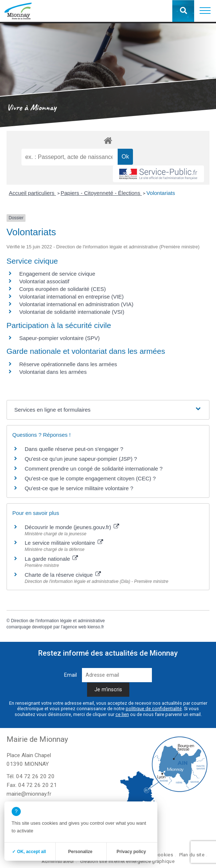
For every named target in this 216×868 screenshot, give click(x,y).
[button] (205, 11)
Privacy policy (131, 852)
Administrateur (58, 861)
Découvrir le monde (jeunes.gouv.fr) (72, 527)
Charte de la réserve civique (63, 575)
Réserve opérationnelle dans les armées (68, 364)
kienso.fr (96, 627)
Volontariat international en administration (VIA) (76, 304)
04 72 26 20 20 (35, 776)
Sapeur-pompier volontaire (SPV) (60, 338)
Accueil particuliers (32, 193)
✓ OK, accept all (29, 852)
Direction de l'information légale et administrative (58, 621)
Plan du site (192, 855)
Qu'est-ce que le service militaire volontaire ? (79, 488)
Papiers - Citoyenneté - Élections (101, 193)
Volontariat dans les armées (53, 372)
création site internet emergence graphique (127, 861)
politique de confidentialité (154, 709)
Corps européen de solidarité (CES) (63, 289)
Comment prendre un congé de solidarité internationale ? (94, 469)
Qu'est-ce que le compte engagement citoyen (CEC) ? (90, 478)
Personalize (80, 852)
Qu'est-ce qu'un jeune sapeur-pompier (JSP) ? (81, 459)
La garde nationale (51, 559)
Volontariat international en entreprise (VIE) (72, 297)
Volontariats (161, 193)
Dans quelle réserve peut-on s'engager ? (74, 449)
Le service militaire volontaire (64, 543)
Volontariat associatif (44, 281)
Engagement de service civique (57, 274)
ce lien (122, 714)
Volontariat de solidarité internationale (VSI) (72, 312)
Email (70, 675)
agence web (74, 627)
